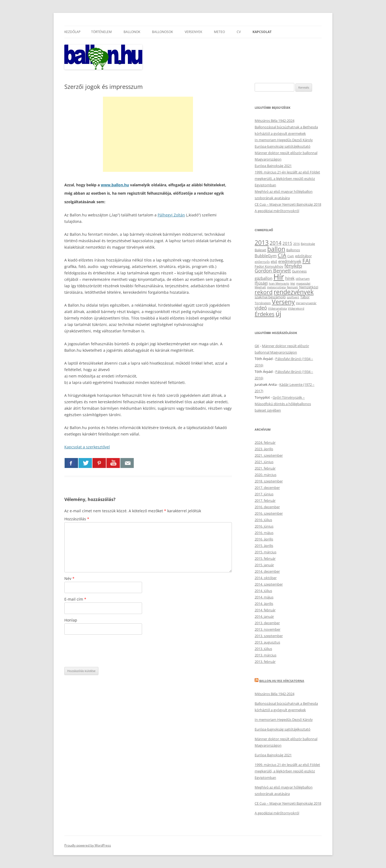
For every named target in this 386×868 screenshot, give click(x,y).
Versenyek (193, 32)
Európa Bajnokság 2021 (273, 166)
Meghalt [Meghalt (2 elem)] (260, 287)
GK (257, 346)
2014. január (264, 616)
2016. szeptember (269, 513)
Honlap (71, 620)
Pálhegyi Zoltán (171, 215)
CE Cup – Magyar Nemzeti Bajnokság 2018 (288, 204)
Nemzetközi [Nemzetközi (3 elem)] (309, 287)
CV (239, 32)
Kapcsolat (262, 32)
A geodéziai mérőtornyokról (277, 211)
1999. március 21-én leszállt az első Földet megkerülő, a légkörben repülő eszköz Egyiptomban (287, 179)
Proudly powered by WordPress (88, 845)
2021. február (265, 468)
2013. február (265, 662)
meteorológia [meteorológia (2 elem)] (276, 287)
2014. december (267, 571)
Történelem (101, 32)
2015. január (264, 565)
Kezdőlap (72, 32)
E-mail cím (75, 599)
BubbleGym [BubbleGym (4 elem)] (266, 256)
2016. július (263, 520)
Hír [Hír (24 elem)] (279, 277)
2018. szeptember (269, 481)
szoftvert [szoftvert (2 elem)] (293, 297)
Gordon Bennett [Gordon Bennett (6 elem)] (273, 271)
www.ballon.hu (115, 185)
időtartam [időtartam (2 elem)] (303, 279)
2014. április (264, 604)
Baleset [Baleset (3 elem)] (260, 250)
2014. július (263, 591)
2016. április (264, 539)
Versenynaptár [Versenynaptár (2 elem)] (306, 303)
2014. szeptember (269, 584)
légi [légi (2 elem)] (293, 284)
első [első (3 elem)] (274, 262)
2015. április (264, 546)
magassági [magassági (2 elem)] (303, 284)
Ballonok (132, 32)
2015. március (266, 552)
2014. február (265, 610)
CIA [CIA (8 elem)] (282, 255)
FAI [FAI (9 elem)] (306, 261)
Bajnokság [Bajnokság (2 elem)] (308, 244)
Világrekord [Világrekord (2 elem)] (296, 308)
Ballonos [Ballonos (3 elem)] (293, 250)
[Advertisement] (148, 134)
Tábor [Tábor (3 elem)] (305, 297)
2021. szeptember (269, 455)
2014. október (266, 578)
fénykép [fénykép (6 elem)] (293, 266)
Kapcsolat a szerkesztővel (87, 447)
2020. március (266, 475)
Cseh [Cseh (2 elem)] (291, 256)
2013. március (266, 655)
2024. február (265, 442)
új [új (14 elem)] (278, 313)
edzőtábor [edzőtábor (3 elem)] (303, 256)
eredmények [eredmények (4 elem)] (290, 261)
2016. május (264, 533)
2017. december (267, 488)
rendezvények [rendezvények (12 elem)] (294, 292)
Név (69, 578)
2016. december (267, 507)
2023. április (264, 449)
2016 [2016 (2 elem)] (296, 244)
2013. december (267, 623)
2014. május (264, 597)
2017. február (265, 500)
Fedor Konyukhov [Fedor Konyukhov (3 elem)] (269, 266)
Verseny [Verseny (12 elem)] (283, 302)
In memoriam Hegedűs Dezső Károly (284, 140)
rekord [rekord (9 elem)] (264, 292)
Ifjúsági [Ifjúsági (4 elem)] (261, 283)
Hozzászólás (77, 519)
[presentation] (105, 651)
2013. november (268, 629)
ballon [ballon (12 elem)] (276, 249)
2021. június (264, 462)
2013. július (263, 649)
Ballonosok (162, 32)
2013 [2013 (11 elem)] (262, 243)
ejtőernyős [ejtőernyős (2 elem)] (262, 262)
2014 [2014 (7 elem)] (276, 243)
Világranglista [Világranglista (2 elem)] (277, 308)
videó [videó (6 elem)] (261, 308)
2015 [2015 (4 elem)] (287, 243)
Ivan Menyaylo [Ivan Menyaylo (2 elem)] (279, 284)
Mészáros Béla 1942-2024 (274, 121)
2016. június (264, 526)
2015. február (265, 558)
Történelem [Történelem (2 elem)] (263, 303)
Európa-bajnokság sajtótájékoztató (283, 146)
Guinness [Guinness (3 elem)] (299, 271)
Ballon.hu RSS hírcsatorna (282, 681)
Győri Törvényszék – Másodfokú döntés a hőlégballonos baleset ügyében (283, 404)
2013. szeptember (269, 636)
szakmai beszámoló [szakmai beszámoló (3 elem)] (270, 297)
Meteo (219, 32)
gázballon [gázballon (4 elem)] (263, 278)
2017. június (264, 494)
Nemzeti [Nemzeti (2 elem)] (292, 287)
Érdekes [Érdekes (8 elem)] (265, 314)
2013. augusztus (267, 642)
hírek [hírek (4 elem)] (290, 278)
